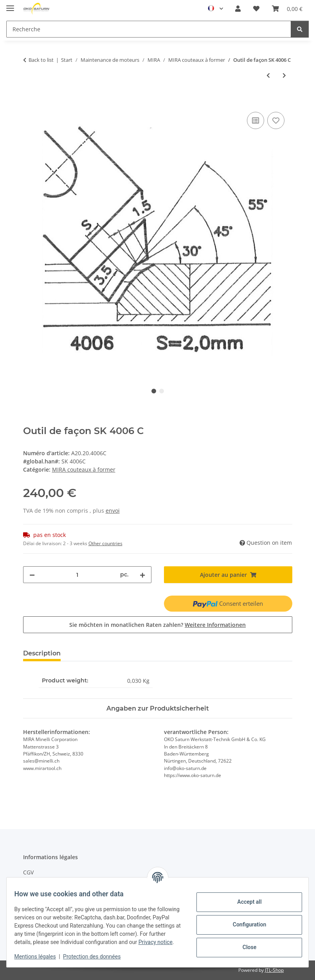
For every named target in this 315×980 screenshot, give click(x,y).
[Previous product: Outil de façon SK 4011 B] (268, 75)
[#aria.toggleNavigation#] (10, 5)
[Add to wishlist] (276, 120)
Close (244, 943)
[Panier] (287, 9)
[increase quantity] (142, 575)
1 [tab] (154, 391)
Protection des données (97, 957)
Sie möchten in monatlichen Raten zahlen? (157, 625)
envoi (113, 511)
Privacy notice (89, 942)
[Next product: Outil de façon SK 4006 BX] (284, 75)
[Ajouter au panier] (29, 101)
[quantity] (77, 575)
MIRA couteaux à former (84, 469)
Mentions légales (40, 957)
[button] (238, 9)
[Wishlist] (256, 9)
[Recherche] (149, 29)
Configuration (244, 921)
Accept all (245, 898)
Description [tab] (42, 653)
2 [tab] (162, 391)
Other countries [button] (105, 543)
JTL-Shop (274, 970)
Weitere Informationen (215, 625)
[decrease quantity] (32, 575)
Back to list (41, 60)
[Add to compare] (256, 120)
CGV (28, 872)
